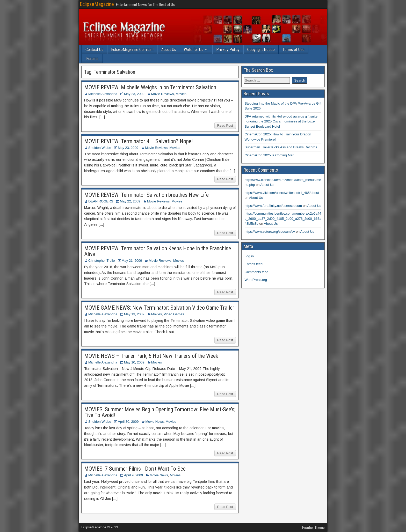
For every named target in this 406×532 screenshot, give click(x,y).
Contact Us (94, 50)
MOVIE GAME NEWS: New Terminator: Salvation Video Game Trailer (159, 308)
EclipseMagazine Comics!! (132, 50)
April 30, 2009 (128, 422)
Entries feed (254, 264)
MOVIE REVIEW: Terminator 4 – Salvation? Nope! (139, 141)
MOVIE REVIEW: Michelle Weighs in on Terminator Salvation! (151, 87)
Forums (92, 59)
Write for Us (194, 50)
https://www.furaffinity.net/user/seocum (273, 206)
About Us (169, 50)
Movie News (154, 422)
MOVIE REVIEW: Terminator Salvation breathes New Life (146, 195)
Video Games (174, 314)
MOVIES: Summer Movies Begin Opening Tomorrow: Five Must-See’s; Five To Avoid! (160, 412)
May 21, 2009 (132, 261)
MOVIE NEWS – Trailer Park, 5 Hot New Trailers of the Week (151, 356)
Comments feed (257, 272)
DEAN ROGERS (101, 201)
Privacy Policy (228, 50)
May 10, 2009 (134, 362)
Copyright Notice (261, 50)
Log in (249, 256)
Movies (181, 94)
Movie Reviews (162, 94)
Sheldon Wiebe (100, 148)
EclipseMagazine (97, 4)
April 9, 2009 (133, 475)
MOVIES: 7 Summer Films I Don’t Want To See (135, 469)
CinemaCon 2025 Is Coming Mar (269, 155)
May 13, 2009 (134, 314)
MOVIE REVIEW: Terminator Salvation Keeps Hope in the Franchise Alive (158, 251)
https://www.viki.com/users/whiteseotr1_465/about (282, 193)
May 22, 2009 (130, 201)
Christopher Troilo (102, 261)
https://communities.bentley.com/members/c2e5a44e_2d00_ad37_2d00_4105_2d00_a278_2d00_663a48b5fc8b (283, 218)
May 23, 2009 (134, 94)
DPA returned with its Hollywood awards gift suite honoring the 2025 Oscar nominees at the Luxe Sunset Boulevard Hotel (281, 121)
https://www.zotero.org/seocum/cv (270, 232)
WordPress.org (256, 280)
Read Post (225, 125)
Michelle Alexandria (103, 94)
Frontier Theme (313, 528)
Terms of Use (293, 50)
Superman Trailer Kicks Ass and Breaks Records (281, 147)
